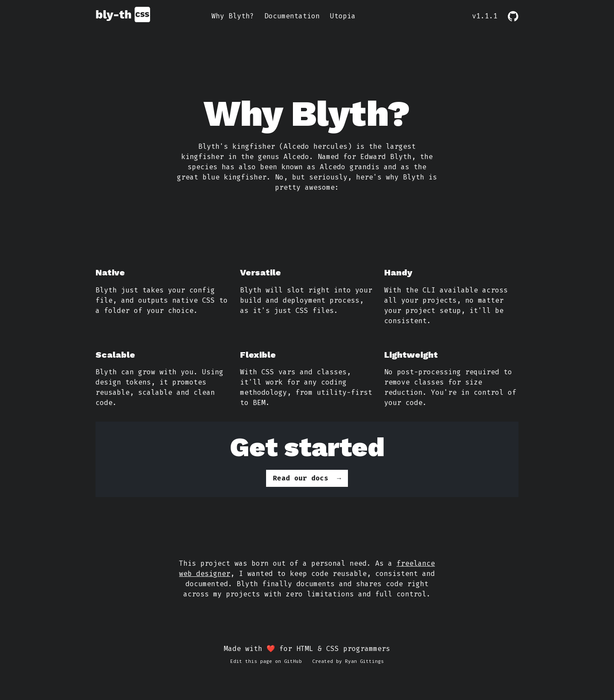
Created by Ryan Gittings (348, 661)
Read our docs (301, 478)
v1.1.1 (485, 16)
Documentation (292, 16)
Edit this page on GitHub (266, 661)
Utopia (343, 16)
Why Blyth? (233, 16)
